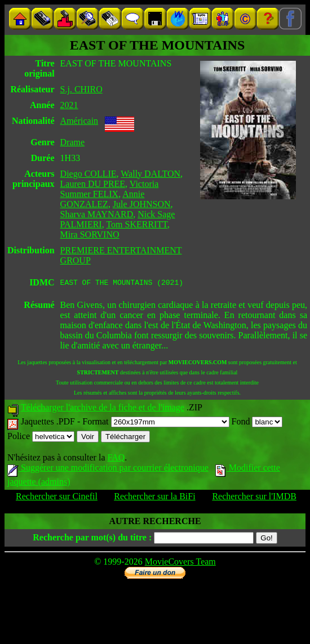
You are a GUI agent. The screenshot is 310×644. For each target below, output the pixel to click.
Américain (79, 121)
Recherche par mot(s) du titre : (92, 539)
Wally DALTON (150, 174)
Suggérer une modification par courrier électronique (108, 469)
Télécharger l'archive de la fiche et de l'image (103, 409)
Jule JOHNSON (142, 204)
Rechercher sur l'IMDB (254, 498)
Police (41, 438)
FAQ (116, 459)
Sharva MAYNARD (97, 214)
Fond (257, 423)
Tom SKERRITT (136, 224)
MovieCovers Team (180, 563)
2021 (69, 105)
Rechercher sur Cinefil (57, 498)
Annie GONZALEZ (103, 199)
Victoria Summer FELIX (110, 189)
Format (156, 423)
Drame (73, 142)
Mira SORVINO (90, 234)
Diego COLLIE (88, 174)
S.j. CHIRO (81, 89)
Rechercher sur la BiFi (154, 498)
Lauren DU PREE (93, 184)
